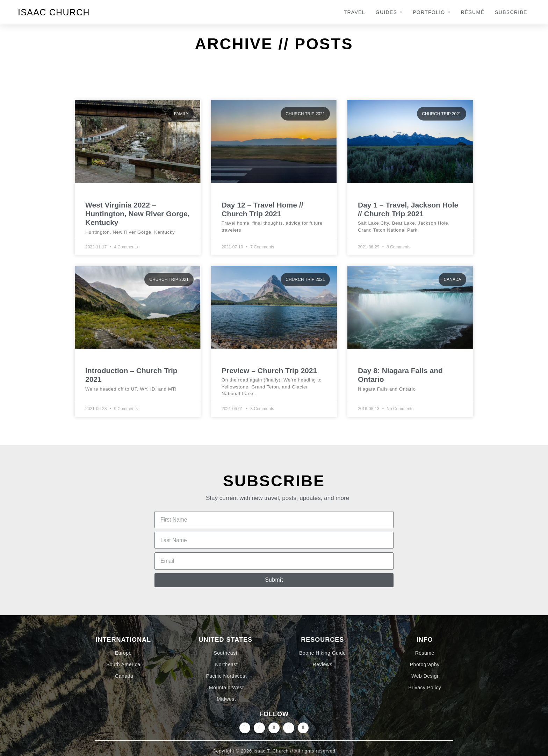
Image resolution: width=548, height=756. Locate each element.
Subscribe (511, 12)
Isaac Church (54, 12)
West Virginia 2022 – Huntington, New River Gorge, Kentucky (138, 214)
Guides (389, 12)
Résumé (473, 12)
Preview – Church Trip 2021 (269, 370)
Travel (355, 12)
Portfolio (431, 12)
